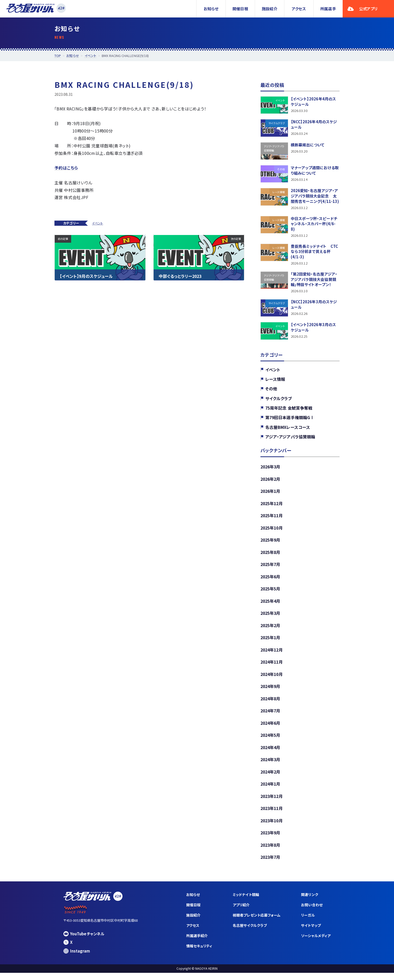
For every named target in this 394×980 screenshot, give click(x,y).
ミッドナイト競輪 (246, 901)
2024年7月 (270, 716)
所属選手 (328, 9)
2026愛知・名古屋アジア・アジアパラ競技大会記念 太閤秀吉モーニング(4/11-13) (315, 196)
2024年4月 (270, 753)
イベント (97, 223)
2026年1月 (270, 494)
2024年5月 (270, 741)
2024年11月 (272, 667)
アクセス (299, 9)
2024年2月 (270, 778)
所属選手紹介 (197, 943)
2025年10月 (272, 531)
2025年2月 (270, 630)
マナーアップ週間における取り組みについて (315, 171)
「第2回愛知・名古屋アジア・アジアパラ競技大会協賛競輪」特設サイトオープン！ (314, 281)
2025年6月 (270, 581)
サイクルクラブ (279, 401)
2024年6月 (270, 728)
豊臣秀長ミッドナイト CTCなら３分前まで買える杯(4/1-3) (314, 253)
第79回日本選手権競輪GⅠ (290, 420)
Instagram (77, 958)
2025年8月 (270, 556)
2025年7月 (270, 568)
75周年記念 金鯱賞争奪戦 (289, 411)
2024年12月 (272, 655)
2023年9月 (270, 839)
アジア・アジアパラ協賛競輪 (290, 439)
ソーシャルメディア (316, 943)
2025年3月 (270, 618)
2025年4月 (270, 605)
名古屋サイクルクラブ (250, 932)
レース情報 (275, 382)
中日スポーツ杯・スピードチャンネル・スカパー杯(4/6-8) (314, 225)
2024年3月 (270, 765)
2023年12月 (272, 802)
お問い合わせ (312, 912)
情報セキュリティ (200, 953)
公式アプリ (363, 9)
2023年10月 (272, 827)
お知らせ (211, 9)
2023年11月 (272, 815)
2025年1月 (270, 642)
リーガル (308, 922)
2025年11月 (272, 519)
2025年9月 (270, 544)
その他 (271, 391)
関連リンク (310, 901)
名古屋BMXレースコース (288, 430)
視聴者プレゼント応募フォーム (257, 922)
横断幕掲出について (308, 145)
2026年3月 (270, 470)
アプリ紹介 (241, 912)
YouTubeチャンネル (84, 941)
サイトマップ (311, 932)
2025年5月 (270, 593)
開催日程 (240, 9)
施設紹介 (269, 9)
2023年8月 (270, 852)
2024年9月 (270, 691)
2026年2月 (270, 482)
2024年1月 (270, 790)
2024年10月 (272, 679)
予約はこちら (66, 168)
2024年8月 (270, 704)
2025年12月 (272, 507)
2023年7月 (270, 864)
